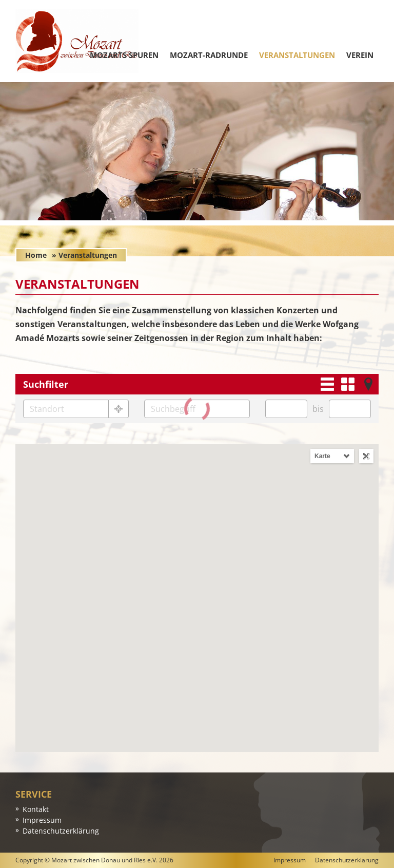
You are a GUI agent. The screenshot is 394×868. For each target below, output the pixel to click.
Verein (360, 55)
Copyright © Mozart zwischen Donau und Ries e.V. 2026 (94, 860)
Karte (322, 456)
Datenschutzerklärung (61, 831)
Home (36, 255)
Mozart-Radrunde (209, 55)
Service (34, 794)
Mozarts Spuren (124, 55)
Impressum (42, 820)
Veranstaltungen (297, 55)
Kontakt (36, 809)
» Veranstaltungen (84, 255)
